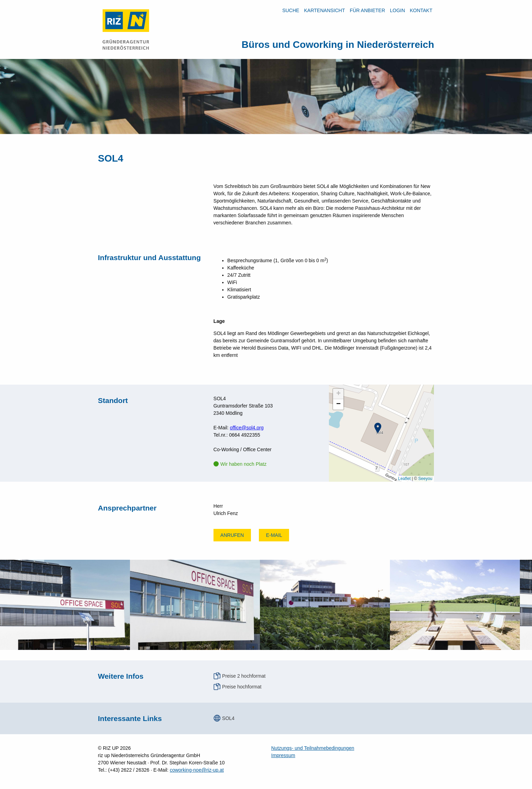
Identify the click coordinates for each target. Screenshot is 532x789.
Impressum (283, 755)
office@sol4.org (247, 428)
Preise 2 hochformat (244, 676)
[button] (378, 428)
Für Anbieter (367, 10)
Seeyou (425, 479)
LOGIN (398, 10)
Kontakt (421, 10)
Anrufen (232, 535)
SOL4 (228, 718)
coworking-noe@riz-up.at (197, 770)
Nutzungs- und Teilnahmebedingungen (313, 748)
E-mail (274, 535)
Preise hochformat (242, 687)
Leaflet (404, 479)
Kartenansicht (324, 10)
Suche (291, 10)
